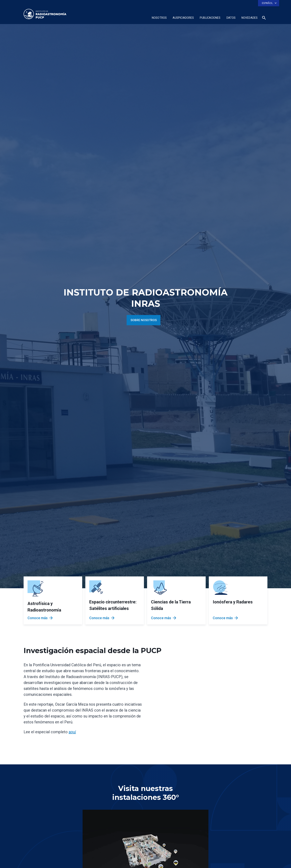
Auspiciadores (183, 18)
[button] (269, 3)
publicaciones (210, 18)
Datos (231, 18)
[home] (45, 14)
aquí (72, 732)
